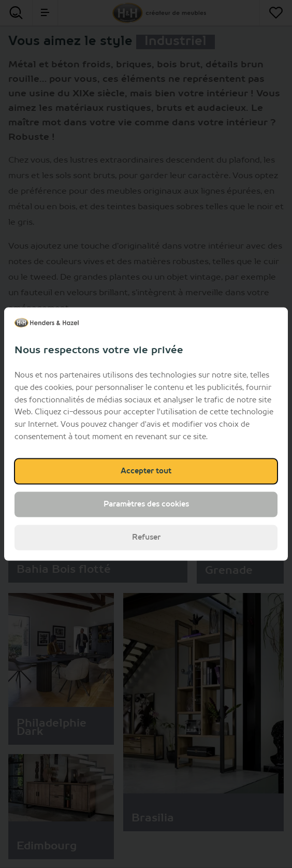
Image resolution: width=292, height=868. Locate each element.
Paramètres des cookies (146, 504)
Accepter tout (146, 471)
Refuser (146, 537)
